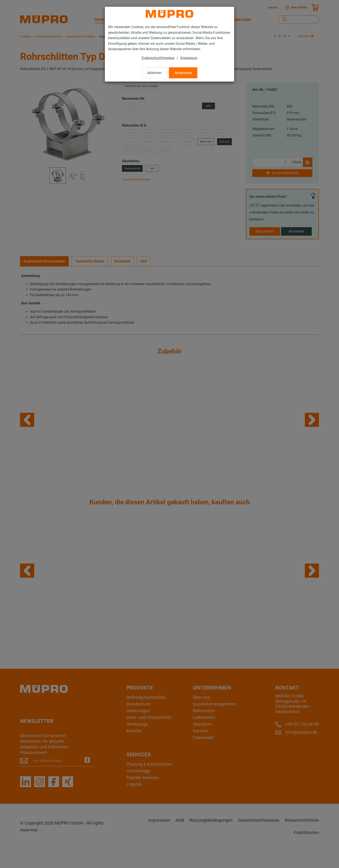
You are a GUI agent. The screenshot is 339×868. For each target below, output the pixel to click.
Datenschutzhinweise (158, 58)
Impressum (189, 58)
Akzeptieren (183, 73)
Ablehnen (154, 73)
